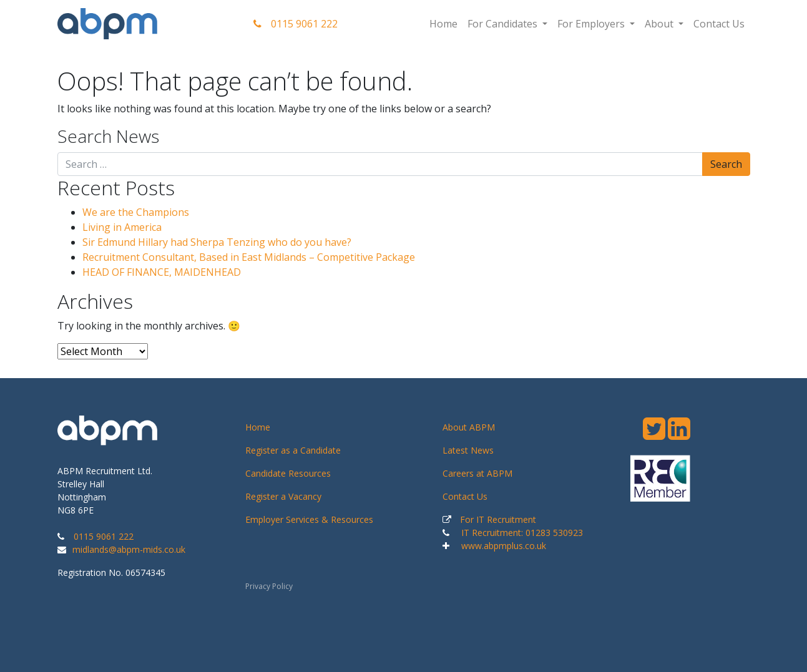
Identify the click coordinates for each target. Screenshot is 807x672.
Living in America (122, 227)
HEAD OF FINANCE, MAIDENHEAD (162, 272)
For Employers (592, 24)
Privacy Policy (269, 586)
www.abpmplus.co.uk (504, 546)
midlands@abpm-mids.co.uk (129, 549)
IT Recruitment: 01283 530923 (522, 533)
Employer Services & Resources (309, 519)
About (660, 24)
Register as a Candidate (293, 450)
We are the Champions (136, 212)
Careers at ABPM (477, 473)
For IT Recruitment (498, 519)
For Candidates (504, 24)
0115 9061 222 (296, 24)
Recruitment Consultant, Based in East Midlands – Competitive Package (249, 257)
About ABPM (469, 427)
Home (443, 24)
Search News (108, 137)
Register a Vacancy (283, 496)
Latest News (468, 450)
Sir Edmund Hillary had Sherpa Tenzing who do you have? (217, 242)
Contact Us (719, 24)
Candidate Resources (288, 473)
